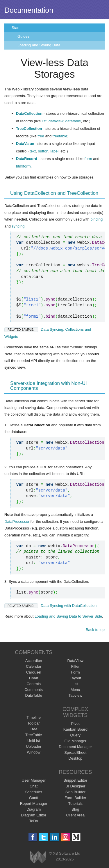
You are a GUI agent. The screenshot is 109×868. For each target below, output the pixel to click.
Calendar (34, 666)
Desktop (75, 758)
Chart (34, 678)
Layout (75, 678)
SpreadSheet (75, 753)
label (54, 151)
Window (34, 752)
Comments (34, 690)
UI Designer (75, 786)
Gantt (34, 798)
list (44, 121)
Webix (38, 857)
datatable (73, 121)
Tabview (75, 695)
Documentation (29, 10)
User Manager (34, 780)
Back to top (95, 630)
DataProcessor (17, 522)
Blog (75, 809)
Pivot (75, 724)
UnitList (34, 741)
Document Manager (75, 747)
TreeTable (34, 735)
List (75, 684)
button (43, 151)
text (33, 151)
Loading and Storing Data (39, 45)
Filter (75, 666)
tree (41, 136)
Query (75, 735)
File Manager (75, 741)
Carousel (34, 672)
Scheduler (34, 792)
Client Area (76, 815)
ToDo (34, 821)
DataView (75, 661)
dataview (56, 121)
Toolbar (34, 723)
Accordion (34, 661)
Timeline (34, 717)
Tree (34, 729)
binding (97, 219)
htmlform (23, 166)
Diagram (34, 809)
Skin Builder (75, 792)
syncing (18, 226)
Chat (34, 786)
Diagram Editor (34, 815)
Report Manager (34, 804)
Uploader (34, 746)
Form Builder (75, 798)
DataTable (34, 695)
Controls (33, 684)
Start (16, 28)
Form (75, 672)
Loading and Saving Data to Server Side (68, 616)
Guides (23, 36)
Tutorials (75, 804)
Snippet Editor (75, 780)
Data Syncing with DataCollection (50, 606)
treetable (60, 136)
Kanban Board (75, 729)
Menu (75, 690)
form (88, 159)
